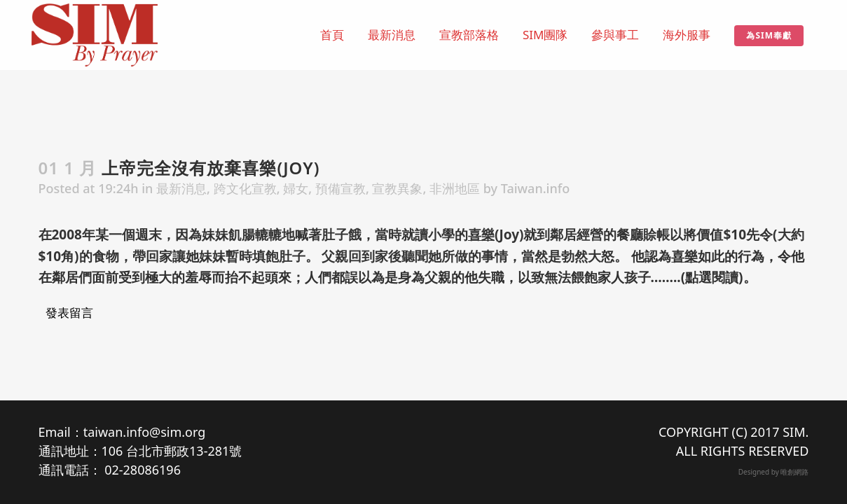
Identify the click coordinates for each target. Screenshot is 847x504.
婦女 (296, 188)
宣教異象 (397, 188)
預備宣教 (340, 188)
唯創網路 (794, 472)
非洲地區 (455, 188)
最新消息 (181, 188)
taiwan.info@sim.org (145, 432)
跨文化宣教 (245, 188)
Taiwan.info (535, 188)
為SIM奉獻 (769, 35)
